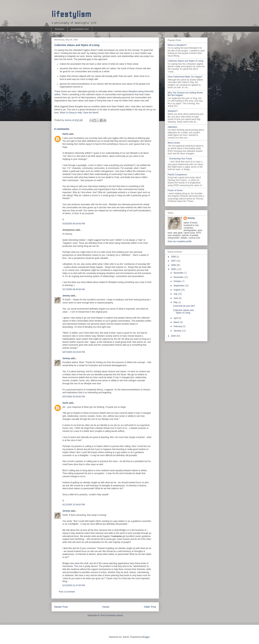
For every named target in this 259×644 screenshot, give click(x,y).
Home (106, 607)
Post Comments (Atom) (112, 615)
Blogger (146, 637)
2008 (174, 257)
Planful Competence (177, 175)
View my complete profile (180, 241)
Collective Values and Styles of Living (186, 61)
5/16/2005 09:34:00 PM (74, 224)
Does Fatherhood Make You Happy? (185, 77)
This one (78, 566)
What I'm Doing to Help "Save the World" (79, 113)
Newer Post (61, 607)
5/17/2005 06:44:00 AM (74, 289)
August (177, 290)
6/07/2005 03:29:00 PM (74, 397)
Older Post (150, 607)
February (178, 326)
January (178, 331)
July (176, 294)
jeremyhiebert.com (80, 29)
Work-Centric (174, 143)
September (179, 286)
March (177, 322)
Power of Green (175, 190)
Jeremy (66, 296)
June (176, 298)
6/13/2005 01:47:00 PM (74, 585)
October (178, 281)
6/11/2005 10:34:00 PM (74, 505)
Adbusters (172, 127)
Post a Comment (67, 592)
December (179, 273)
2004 (174, 336)
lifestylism (71, 14)
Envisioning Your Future (181, 159)
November (179, 277)
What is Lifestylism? (177, 45)
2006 (174, 265)
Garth (65, 134)
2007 (174, 261)
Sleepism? (173, 111)
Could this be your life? (184, 306)
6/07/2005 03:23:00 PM (74, 352)
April (176, 318)
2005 (174, 269)
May (176, 302)
